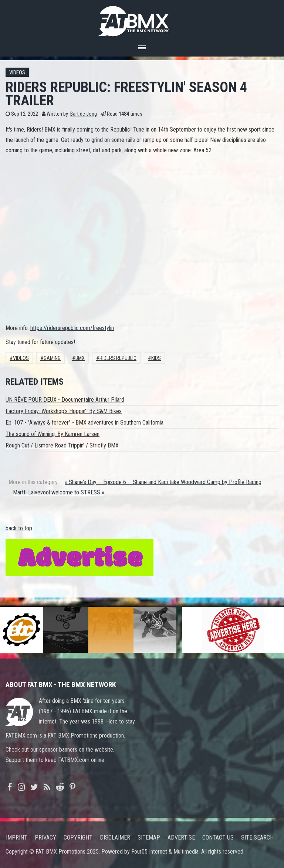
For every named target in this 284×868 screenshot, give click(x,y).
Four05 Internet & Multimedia (165, 852)
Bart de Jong (84, 114)
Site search (257, 838)
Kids (156, 358)
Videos (17, 73)
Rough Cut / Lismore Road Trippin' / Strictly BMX (62, 445)
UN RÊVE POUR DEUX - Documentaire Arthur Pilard (65, 400)
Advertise (181, 838)
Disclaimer (115, 838)
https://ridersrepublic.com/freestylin (72, 328)
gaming (52, 358)
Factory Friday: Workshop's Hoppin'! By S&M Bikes (64, 411)
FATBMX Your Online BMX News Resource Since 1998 (142, 19)
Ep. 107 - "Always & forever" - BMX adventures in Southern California (84, 423)
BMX (80, 358)
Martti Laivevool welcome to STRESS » (59, 492)
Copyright (78, 838)
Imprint (17, 838)
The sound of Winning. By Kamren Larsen (53, 434)
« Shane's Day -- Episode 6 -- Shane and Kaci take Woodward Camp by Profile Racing (163, 482)
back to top (19, 528)
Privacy (45, 838)
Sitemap (149, 838)
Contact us (218, 838)
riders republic (118, 358)
